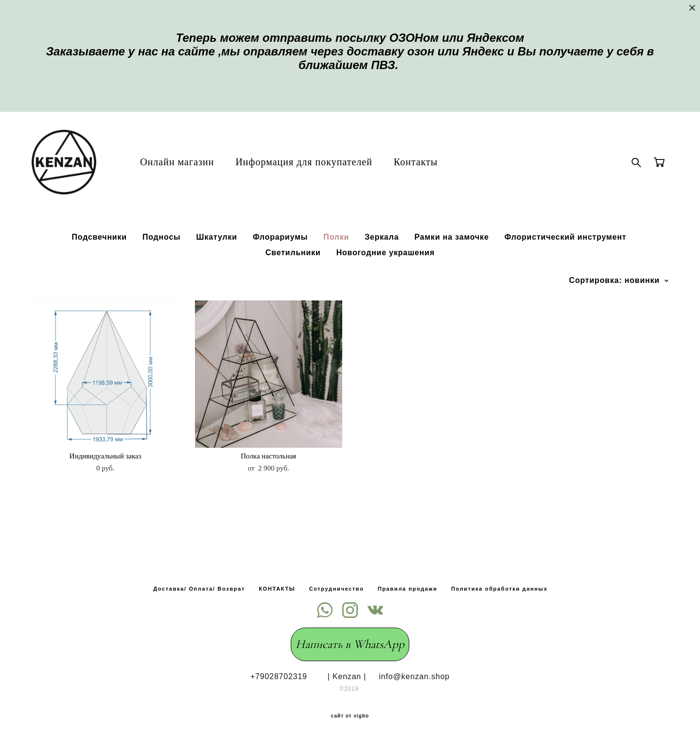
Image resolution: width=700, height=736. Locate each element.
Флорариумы (280, 250)
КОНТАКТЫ (277, 586)
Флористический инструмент (566, 250)
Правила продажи (408, 586)
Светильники (293, 266)
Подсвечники (99, 250)
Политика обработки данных (499, 586)
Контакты (429, 168)
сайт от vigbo (350, 713)
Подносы (162, 250)
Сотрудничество (337, 586)
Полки (336, 250)
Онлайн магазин (190, 168)
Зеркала (382, 250)
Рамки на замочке (451, 250)
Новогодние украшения (385, 266)
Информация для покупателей (317, 168)
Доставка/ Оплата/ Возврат (199, 586)
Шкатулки (217, 250)
